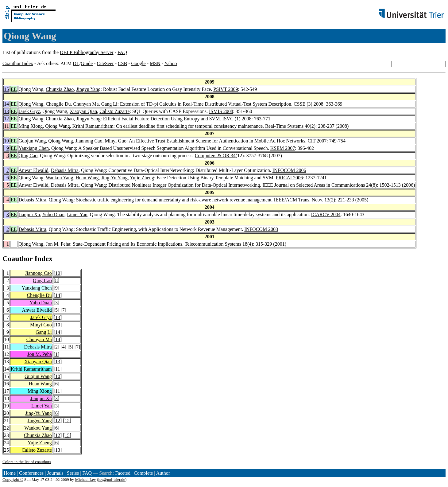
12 (6, 119)
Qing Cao (28, 156)
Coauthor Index (18, 63)
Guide (87, 63)
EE (14, 89)
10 (6, 141)
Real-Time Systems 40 (287, 126)
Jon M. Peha (58, 244)
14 (6, 104)
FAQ (122, 52)
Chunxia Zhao (60, 89)
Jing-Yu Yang (114, 178)
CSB (122, 63)
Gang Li (109, 104)
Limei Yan (77, 214)
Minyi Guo (116, 141)
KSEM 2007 (283, 148)
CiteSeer (105, 63)
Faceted (123, 473)
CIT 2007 (317, 141)
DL (76, 63)
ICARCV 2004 (326, 214)
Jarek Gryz (29, 111)
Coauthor (17, 259)
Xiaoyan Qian (83, 111)
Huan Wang (87, 178)
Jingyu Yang (88, 89)
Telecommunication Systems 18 (216, 244)
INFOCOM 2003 (261, 229)
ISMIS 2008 (221, 111)
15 (6, 89)
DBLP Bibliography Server (87, 52)
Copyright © (13, 479)
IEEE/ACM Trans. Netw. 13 (302, 200)
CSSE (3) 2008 (309, 104)
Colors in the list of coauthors (27, 462)
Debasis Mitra (65, 170)
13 (6, 111)
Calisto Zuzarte (114, 111)
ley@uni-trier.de (112, 479)
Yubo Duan (53, 214)
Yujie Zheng (142, 178)
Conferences (31, 473)
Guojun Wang (32, 141)
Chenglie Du (58, 104)
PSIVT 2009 (226, 89)
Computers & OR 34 (215, 156)
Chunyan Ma (86, 104)
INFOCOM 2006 (289, 170)
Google (139, 63)
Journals (55, 473)
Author (163, 473)
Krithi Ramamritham (93, 126)
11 (7, 126)
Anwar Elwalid (34, 170)
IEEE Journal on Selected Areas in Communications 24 (317, 185)
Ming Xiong (31, 126)
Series (73, 473)
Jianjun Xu (29, 214)
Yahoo (170, 63)
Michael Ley (86, 479)
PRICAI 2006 (289, 178)
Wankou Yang (59, 178)
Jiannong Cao (89, 141)
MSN (155, 63)
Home (10, 473)
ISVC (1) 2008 (237, 119)
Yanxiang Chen (34, 148)
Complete (143, 473)
